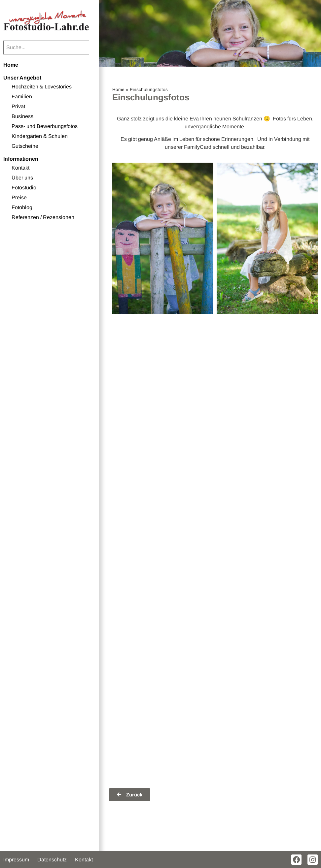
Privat (18, 106)
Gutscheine (25, 146)
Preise (19, 197)
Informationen (21, 159)
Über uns (22, 178)
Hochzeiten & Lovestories (42, 87)
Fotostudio (24, 188)
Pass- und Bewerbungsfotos (45, 126)
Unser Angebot (22, 78)
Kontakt (20, 168)
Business (22, 116)
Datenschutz (52, 860)
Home (11, 65)
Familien (22, 96)
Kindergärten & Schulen (40, 136)
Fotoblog (22, 207)
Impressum (16, 860)
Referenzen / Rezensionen (43, 217)
